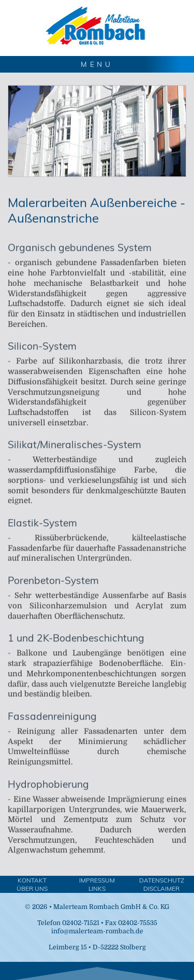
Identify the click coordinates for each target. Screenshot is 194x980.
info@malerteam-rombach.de (97, 931)
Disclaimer (161, 888)
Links (97, 888)
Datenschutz (162, 880)
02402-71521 (81, 923)
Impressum (97, 880)
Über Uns (32, 888)
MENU (97, 64)
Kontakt (32, 880)
